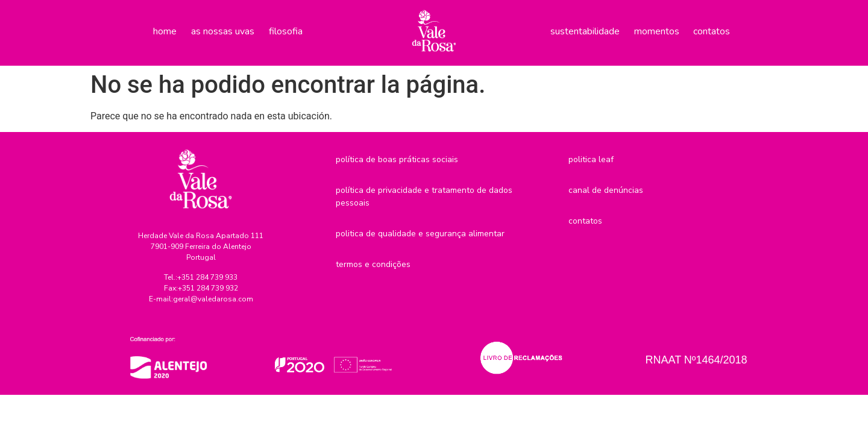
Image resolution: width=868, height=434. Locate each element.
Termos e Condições (373, 264)
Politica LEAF (591, 159)
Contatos (712, 31)
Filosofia (286, 31)
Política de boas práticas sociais (397, 159)
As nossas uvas (223, 31)
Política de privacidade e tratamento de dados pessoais (424, 197)
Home (165, 31)
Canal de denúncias (606, 190)
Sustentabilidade (585, 31)
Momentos (657, 31)
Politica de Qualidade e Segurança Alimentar (420, 234)
